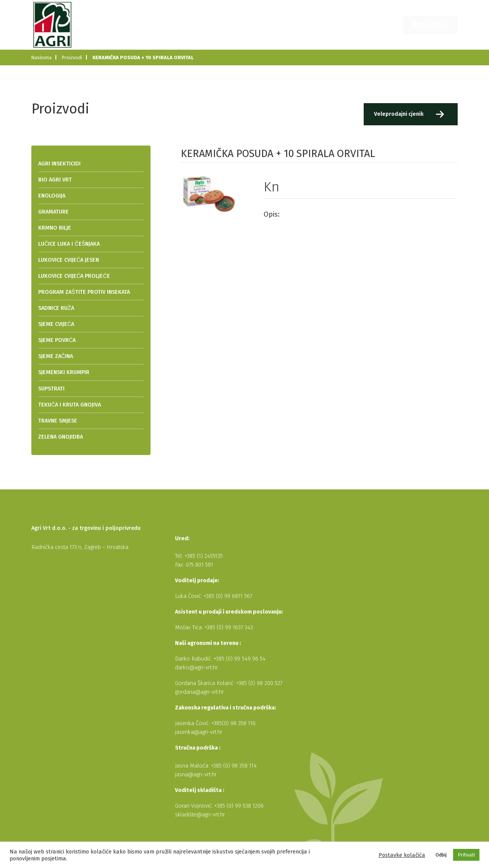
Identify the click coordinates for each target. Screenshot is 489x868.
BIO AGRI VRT (55, 180)
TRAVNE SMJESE (58, 421)
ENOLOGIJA (52, 196)
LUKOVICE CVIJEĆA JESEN (69, 260)
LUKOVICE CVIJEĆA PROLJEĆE (74, 276)
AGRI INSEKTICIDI (59, 164)
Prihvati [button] (466, 855)
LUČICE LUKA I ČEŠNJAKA (69, 244)
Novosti (315, 25)
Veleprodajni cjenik (398, 114)
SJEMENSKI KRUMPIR (64, 372)
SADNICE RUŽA (56, 308)
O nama (281, 25)
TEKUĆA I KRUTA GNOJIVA (70, 405)
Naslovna (244, 25)
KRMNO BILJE (55, 228)
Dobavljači (352, 25)
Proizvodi (436, 25)
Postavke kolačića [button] (402, 855)
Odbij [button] (441, 855)
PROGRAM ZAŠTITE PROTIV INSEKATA (84, 292)
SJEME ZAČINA (56, 356)
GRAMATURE (53, 212)
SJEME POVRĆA (57, 340)
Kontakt (390, 25)
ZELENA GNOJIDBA (61, 437)
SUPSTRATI (51, 389)
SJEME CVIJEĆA (56, 324)
